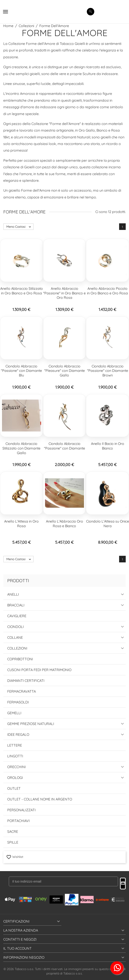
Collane (15, 637)
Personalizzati (21, 810)
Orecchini (16, 767)
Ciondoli (15, 627)
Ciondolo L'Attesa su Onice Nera (108, 524)
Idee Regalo (18, 734)
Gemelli (14, 713)
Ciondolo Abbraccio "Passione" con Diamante (64, 446)
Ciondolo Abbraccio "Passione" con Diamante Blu (21, 371)
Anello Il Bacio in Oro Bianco (108, 446)
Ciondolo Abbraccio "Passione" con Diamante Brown (108, 371)
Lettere (15, 745)
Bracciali (16, 605)
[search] (91, 12)
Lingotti (15, 756)
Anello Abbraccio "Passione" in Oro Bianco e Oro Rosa (64, 293)
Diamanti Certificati (26, 681)
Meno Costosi (20, 227)
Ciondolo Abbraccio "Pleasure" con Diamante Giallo (64, 371)
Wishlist (15, 857)
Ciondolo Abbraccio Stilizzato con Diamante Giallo (21, 448)
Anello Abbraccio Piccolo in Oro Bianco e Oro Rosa (107, 291)
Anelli (13, 594)
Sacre (13, 831)
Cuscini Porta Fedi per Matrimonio (39, 670)
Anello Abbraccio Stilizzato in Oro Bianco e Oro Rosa (22, 291)
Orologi (15, 778)
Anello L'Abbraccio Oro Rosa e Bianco (64, 524)
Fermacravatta (22, 691)
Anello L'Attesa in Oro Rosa (21, 524)
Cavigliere (17, 616)
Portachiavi (18, 821)
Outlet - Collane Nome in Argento (40, 799)
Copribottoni (20, 659)
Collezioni (17, 648)
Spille (13, 842)
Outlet (14, 788)
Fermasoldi (18, 702)
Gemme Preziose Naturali (31, 724)
